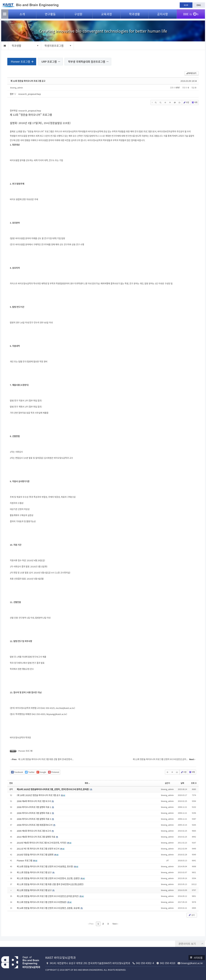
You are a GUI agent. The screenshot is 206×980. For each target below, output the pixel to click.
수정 (185, 103)
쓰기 (191, 915)
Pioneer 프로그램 (21, 62)
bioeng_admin (17, 88)
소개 (22, 15)
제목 (87, 783)
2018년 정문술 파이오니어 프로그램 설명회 (36, 855)
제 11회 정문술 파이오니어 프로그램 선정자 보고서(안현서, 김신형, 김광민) (49, 879)
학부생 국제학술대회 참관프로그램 (87, 62)
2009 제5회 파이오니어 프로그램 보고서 (35, 831)
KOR (186, 5)
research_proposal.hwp (30, 94)
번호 (12, 783)
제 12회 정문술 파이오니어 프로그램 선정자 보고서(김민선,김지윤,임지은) (49, 896)
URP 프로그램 (50, 62)
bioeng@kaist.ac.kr (192, 963)
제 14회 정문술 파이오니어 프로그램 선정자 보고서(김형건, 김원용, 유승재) (49, 908)
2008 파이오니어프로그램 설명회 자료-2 (35, 813)
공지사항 (163, 15)
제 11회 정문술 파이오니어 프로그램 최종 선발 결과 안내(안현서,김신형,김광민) (51, 884)
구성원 (78, 15)
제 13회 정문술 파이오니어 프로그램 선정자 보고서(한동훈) (43, 902)
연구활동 (50, 15)
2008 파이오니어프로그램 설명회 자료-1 (35, 807)
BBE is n (191, 14)
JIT (167, 861)
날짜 (182, 783)
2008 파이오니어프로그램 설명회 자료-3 (35, 819)
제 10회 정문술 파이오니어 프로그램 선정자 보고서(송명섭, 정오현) (46, 867)
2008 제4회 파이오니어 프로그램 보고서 (35, 801)
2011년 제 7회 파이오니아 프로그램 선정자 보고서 (39, 849)
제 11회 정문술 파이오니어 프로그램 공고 (35, 873)
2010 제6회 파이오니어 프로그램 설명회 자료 (37, 837)
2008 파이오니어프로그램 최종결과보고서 (36, 825)
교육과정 (106, 15)
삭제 (194, 103)
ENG (199, 5)
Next (115, 924)
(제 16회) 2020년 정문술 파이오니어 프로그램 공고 (39, 795)
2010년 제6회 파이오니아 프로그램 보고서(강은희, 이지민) (43, 843)
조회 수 (193, 783)
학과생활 (135, 15)
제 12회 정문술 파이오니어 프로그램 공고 (29, 81)
